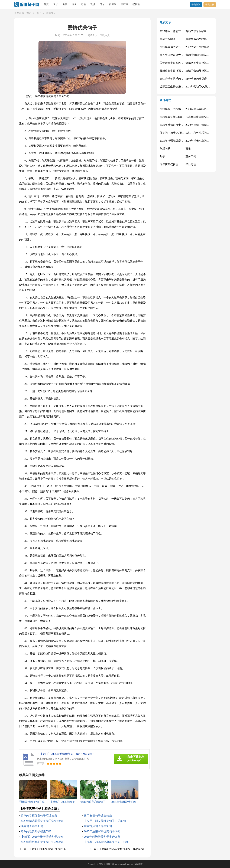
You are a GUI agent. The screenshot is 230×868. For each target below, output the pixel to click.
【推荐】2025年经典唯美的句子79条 (106, 842)
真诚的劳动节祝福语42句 (200, 71)
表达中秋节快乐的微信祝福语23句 (205, 133)
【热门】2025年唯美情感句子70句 (42, 837)
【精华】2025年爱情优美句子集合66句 (121, 849)
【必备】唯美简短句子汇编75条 (47, 849)
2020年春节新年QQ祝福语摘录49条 (180, 117)
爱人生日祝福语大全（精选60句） (179, 55)
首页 (46, 4)
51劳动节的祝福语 (196, 79)
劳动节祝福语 (168, 39)
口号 (102, 4)
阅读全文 (92, 35)
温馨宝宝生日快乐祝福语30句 (177, 87)
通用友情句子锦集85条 (98, 816)
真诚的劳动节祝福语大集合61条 (204, 39)
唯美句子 (51, 13)
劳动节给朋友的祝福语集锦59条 (204, 55)
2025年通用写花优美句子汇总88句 (42, 842)
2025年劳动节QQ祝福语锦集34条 (205, 87)
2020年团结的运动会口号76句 (203, 125)
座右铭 (124, 4)
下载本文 (105, 35)
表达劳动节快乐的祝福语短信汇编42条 (182, 79)
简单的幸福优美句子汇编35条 (39, 816)
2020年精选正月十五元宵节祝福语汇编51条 (185, 125)
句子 (56, 4)
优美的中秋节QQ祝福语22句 (176, 133)
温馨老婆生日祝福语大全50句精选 (205, 63)
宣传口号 (191, 156)
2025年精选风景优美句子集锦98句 (42, 821)
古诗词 (113, 4)
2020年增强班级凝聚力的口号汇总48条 (182, 141)
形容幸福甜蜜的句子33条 (200, 117)
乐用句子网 (109, 864)
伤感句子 (165, 149)
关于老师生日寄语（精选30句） (178, 63)
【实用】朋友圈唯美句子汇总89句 (105, 821)
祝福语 (136, 4)
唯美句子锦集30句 (32, 826)
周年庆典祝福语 (169, 164)
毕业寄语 (191, 164)
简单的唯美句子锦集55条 (36, 831)
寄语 (83, 4)
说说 (93, 4)
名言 (65, 4)
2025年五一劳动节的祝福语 (176, 31)
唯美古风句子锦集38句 (98, 826)
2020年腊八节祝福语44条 (174, 109)
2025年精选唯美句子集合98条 (102, 837)
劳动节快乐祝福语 (196, 31)
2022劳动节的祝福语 (197, 47)
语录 (74, 4)
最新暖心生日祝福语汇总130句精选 (180, 71)
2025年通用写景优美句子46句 (102, 831)
